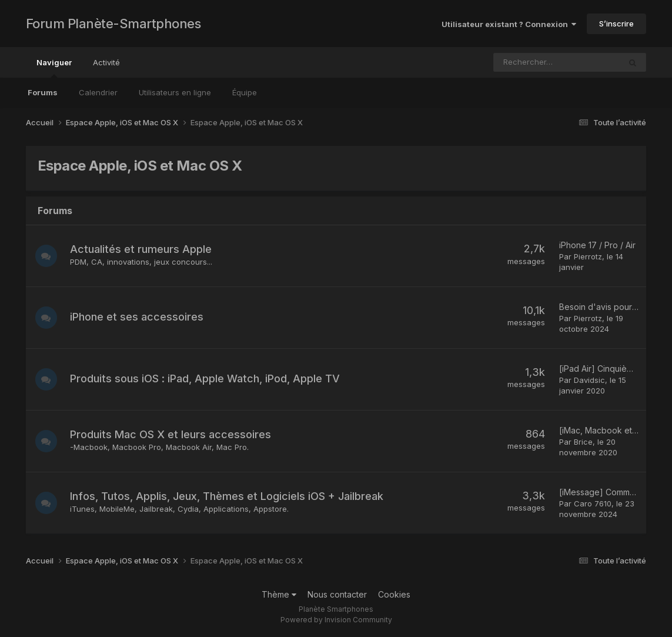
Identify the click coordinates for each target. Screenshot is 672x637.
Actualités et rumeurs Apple (143, 249)
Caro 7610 (593, 503)
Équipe (245, 92)
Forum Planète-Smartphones (113, 24)
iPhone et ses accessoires (138, 317)
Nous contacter (337, 594)
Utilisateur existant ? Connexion (509, 24)
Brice (583, 442)
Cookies (394, 594)
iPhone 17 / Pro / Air (597, 245)
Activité (106, 62)
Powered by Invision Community (336, 620)
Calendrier (98, 92)
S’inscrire (616, 24)
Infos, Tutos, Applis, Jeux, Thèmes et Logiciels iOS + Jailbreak (228, 496)
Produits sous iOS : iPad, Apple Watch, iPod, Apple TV (207, 378)
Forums (43, 92)
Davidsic (589, 380)
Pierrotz (588, 256)
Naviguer (54, 68)
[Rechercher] (529, 62)
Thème (279, 594)
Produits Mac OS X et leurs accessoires (172, 434)
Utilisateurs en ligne (175, 92)
